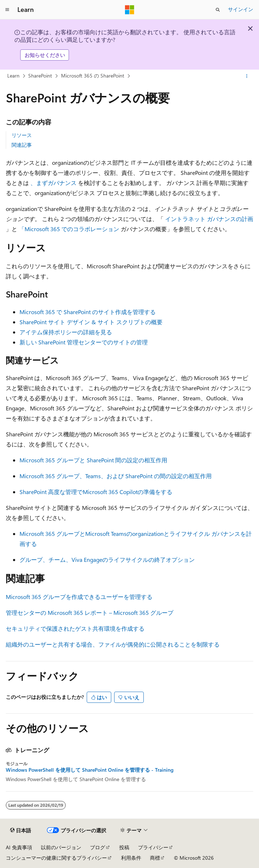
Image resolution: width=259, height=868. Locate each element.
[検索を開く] (218, 10)
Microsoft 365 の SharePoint (93, 76)
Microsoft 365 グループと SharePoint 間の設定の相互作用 (93, 460)
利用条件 (131, 858)
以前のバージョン (61, 847)
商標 (155, 858)
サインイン (241, 9)
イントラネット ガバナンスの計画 (209, 219)
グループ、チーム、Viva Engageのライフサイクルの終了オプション (107, 559)
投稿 (124, 847)
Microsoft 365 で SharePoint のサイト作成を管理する (88, 312)
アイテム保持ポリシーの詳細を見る (66, 332)
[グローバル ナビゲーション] (7, 10)
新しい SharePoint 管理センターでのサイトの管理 (84, 342)
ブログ (98, 847)
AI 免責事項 (19, 847)
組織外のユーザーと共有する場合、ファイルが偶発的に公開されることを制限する (113, 644)
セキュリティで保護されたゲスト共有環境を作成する (75, 628)
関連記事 (22, 145)
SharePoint (40, 76)
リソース (22, 135)
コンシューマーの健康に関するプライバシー (56, 858)
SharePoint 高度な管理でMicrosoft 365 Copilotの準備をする (96, 492)
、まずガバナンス (53, 183)
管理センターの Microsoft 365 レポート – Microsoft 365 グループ (90, 613)
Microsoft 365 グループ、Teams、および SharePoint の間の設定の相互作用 (116, 476)
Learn (13, 76)
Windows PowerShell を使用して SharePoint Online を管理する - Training (90, 770)
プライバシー (153, 847)
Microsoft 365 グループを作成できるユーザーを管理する (79, 597)
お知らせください (45, 55)
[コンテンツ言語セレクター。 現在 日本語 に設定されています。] (21, 830)
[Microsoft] (130, 10)
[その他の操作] (247, 76)
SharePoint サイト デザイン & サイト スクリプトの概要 (91, 322)
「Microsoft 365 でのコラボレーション (69, 229)
